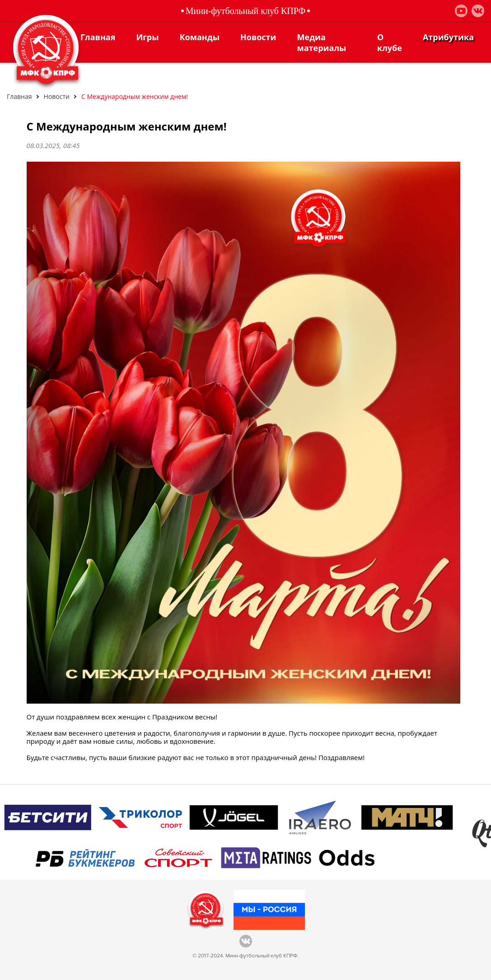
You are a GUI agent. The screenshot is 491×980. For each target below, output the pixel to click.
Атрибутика (448, 37)
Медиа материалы (322, 42)
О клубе (390, 42)
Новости (258, 37)
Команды (200, 37)
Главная (98, 37)
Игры (147, 37)
